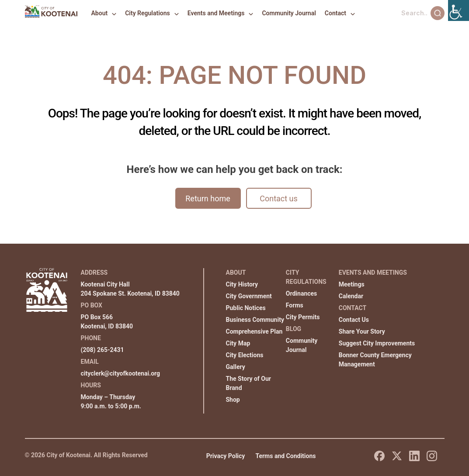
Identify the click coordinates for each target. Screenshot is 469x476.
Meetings (352, 284)
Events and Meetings (216, 13)
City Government (249, 296)
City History (242, 284)
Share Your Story (362, 331)
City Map (238, 343)
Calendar (351, 296)
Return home (208, 198)
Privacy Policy (226, 456)
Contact (335, 13)
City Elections (245, 355)
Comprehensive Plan (254, 331)
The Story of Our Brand (248, 383)
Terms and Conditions (285, 456)
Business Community (255, 320)
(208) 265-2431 (102, 350)
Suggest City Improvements (377, 343)
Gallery (236, 367)
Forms (295, 305)
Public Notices (246, 308)
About (100, 13)
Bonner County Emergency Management (375, 360)
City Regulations (148, 13)
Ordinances (301, 293)
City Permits (303, 317)
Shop (233, 400)
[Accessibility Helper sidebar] (459, 10)
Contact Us (354, 320)
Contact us (279, 198)
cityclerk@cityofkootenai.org (121, 373)
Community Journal (289, 13)
